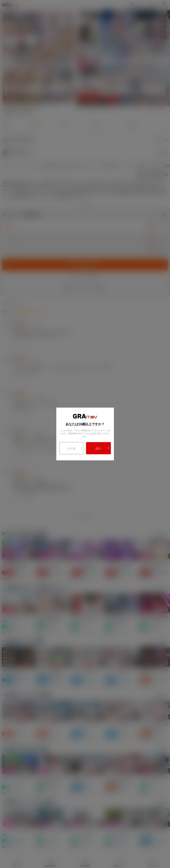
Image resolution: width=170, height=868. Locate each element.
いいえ (75, 448)
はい (103, 448)
